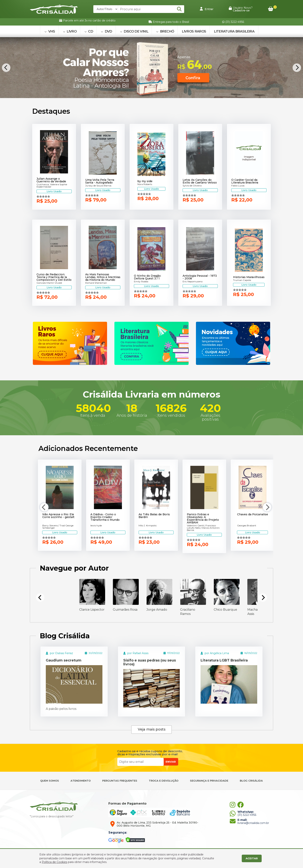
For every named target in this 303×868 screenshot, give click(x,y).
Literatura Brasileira (234, 31)
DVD (106, 31)
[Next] (297, 68)
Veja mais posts (152, 729)
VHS (50, 31)
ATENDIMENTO (81, 781)
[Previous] (6, 68)
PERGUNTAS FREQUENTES (120, 781)
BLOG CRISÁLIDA (251, 781)
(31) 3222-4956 (233, 22)
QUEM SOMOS (50, 781)
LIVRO (70, 31)
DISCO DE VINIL (134, 31)
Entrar (207, 9)
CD (89, 31)
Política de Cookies (54, 862)
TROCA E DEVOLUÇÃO (164, 781)
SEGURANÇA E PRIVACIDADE (209, 781)
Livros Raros (194, 31)
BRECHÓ (165, 31)
